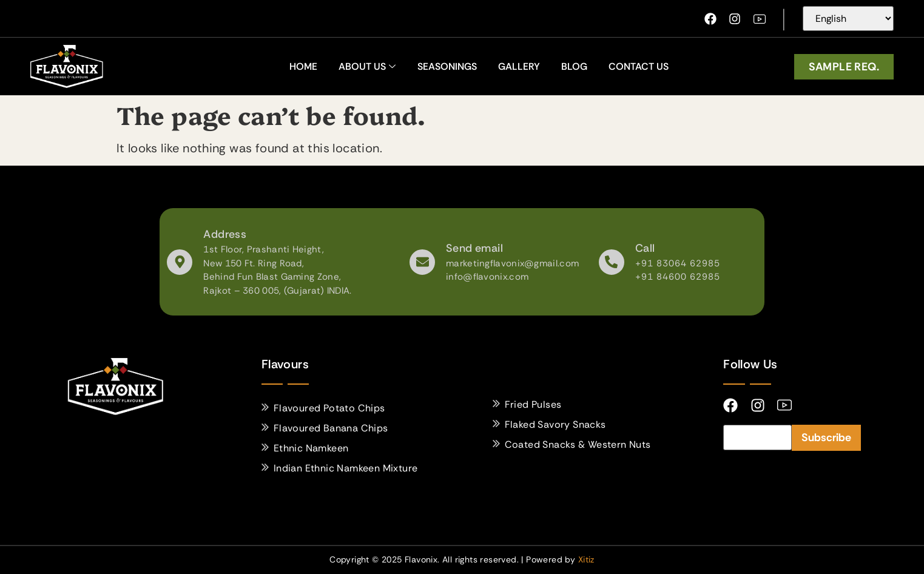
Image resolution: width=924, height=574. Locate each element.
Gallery (519, 66)
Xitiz (586, 559)
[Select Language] (848, 19)
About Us (367, 66)
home (303, 66)
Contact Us (639, 66)
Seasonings (447, 66)
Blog (574, 66)
